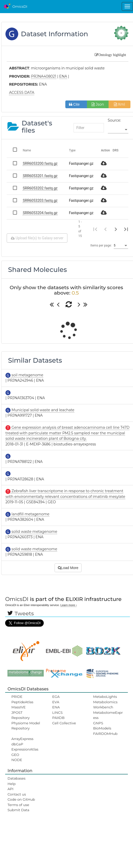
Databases (16, 778)
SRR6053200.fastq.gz (40, 163)
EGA (56, 697)
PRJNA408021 (44, 76)
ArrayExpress (22, 739)
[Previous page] (105, 229)
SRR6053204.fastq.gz (40, 213)
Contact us (17, 794)
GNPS (98, 723)
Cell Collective (64, 723)
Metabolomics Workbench (105, 705)
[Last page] (126, 229)
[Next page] (116, 229)
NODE (17, 760)
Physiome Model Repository (26, 726)
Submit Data (18, 810)
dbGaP (17, 744)
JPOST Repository (20, 715)
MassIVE (18, 707)
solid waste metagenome (34, 532)
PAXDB (58, 718)
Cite (76, 104)
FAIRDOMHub (105, 734)
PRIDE (17, 697)
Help (12, 784)
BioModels (102, 728)
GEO (15, 755)
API (10, 789)
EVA (56, 702)
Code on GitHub (21, 799)
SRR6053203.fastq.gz (40, 200)
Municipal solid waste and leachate (42, 410)
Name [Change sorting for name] (27, 150)
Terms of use (18, 805)
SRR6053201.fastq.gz (40, 176)
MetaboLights (105, 697)
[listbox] (118, 130)
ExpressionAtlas (25, 749)
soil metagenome (27, 375)
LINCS (57, 712)
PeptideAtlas (22, 702)
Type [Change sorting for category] (72, 150)
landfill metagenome (30, 514)
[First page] (95, 229)
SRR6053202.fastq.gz (40, 188)
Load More (68, 568)
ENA (56, 707)
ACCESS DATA (22, 93)
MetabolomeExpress (108, 715)
